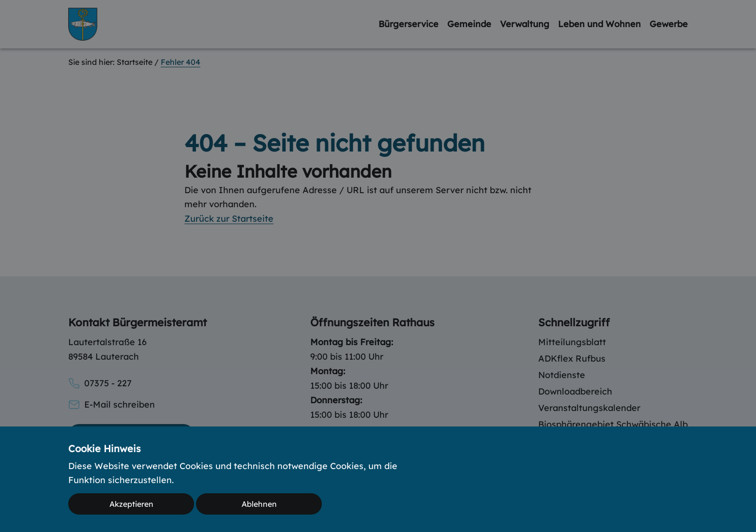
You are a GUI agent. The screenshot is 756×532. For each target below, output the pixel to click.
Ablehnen (259, 504)
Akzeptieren (131, 504)
